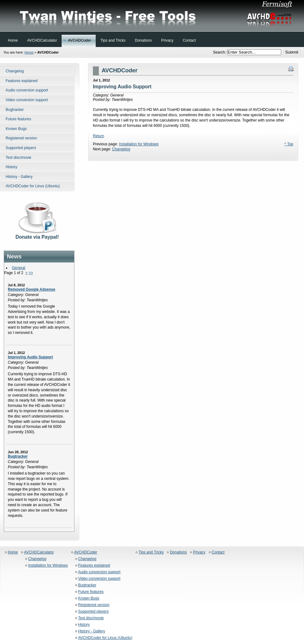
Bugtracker (18, 456)
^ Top (289, 144)
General (19, 268)
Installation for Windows (139, 144)
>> (31, 273)
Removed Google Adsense (32, 289)
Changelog (121, 149)
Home (29, 52)
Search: (220, 52)
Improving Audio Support (30, 357)
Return (99, 136)
